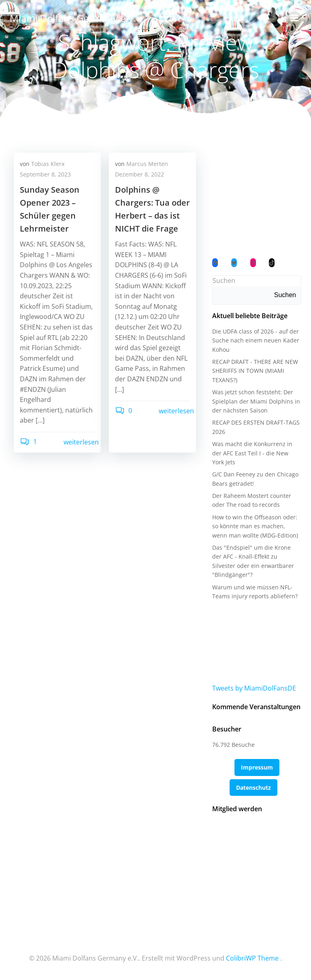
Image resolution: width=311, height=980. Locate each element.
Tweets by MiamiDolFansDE (254, 688)
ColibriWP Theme (252, 958)
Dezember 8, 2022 (140, 174)
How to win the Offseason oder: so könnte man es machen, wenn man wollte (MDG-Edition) (255, 526)
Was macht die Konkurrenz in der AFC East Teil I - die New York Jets (252, 453)
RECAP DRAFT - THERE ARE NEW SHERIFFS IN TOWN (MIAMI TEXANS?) (255, 371)
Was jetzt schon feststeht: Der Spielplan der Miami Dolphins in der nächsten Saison (256, 401)
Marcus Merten (147, 164)
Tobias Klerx (48, 164)
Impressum (257, 767)
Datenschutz (253, 788)
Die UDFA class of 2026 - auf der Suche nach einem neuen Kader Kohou (256, 340)
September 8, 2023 (45, 174)
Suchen (224, 281)
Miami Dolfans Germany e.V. (73, 18)
